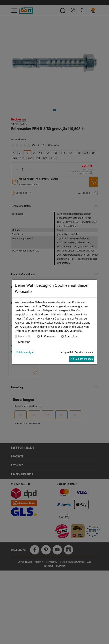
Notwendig (25, 336)
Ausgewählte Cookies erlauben (77, 352)
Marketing (24, 342)
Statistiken (71, 336)
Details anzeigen (25, 352)
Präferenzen (48, 336)
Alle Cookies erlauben (82, 359)
